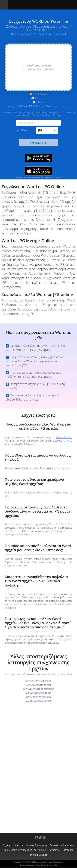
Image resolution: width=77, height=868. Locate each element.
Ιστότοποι (68, 850)
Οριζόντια (40, 98)
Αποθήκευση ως (26, 130)
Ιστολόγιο (55, 850)
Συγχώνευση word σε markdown (38, 689)
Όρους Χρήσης (27, 115)
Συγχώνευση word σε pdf (39, 693)
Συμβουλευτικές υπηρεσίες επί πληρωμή (25, 850)
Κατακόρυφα (40, 94)
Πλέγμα (40, 102)
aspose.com (31, 34)
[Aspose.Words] (24, 5)
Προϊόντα (18, 845)
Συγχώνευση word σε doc (38, 681)
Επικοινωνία (52, 865)
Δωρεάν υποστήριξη (36, 845)
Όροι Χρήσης (42, 865)
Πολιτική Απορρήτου (48, 115)
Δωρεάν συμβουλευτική (62, 845)
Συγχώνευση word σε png (38, 697)
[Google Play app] (39, 158)
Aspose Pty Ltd (21, 862)
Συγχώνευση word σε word (38, 701)
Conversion (64, 106)
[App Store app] (39, 171)
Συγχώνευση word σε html (38, 685)
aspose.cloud (59, 34)
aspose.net (43, 34)
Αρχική (6, 845)
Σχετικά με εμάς (39, 855)
